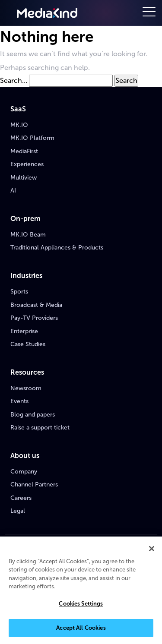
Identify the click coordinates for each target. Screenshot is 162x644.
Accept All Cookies (81, 628)
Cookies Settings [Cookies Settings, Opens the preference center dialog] (81, 604)
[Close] (152, 549)
